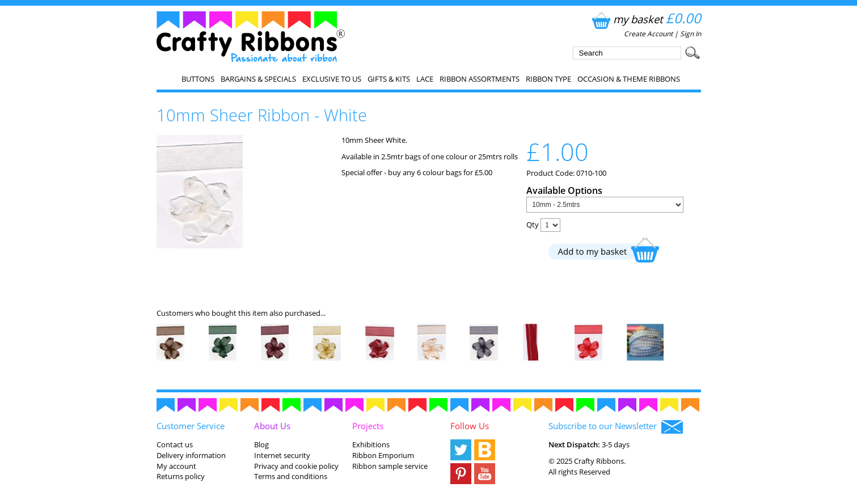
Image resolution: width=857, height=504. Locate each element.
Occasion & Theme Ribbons (629, 79)
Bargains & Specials (258, 79)
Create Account (648, 34)
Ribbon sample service (390, 466)
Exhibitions (371, 444)
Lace (425, 79)
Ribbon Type (548, 79)
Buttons (198, 79)
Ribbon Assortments (480, 79)
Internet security (282, 455)
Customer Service (191, 426)
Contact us (175, 444)
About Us (272, 426)
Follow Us (470, 426)
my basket (645, 19)
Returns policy (181, 476)
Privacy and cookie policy (296, 466)
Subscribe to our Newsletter (616, 427)
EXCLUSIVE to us (332, 79)
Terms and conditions (291, 476)
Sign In (691, 34)
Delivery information (191, 455)
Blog (261, 444)
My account (176, 466)
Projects (368, 426)
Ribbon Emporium (383, 455)
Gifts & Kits (389, 79)
